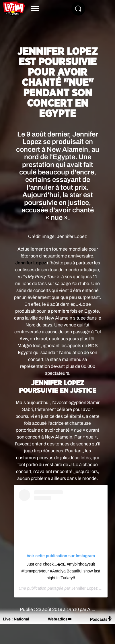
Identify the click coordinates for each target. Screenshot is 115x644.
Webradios (58, 619)
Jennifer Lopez (31, 263)
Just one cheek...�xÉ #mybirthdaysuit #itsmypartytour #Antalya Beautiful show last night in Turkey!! (61, 571)
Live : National (16, 619)
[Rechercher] (78, 9)
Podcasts (101, 619)
